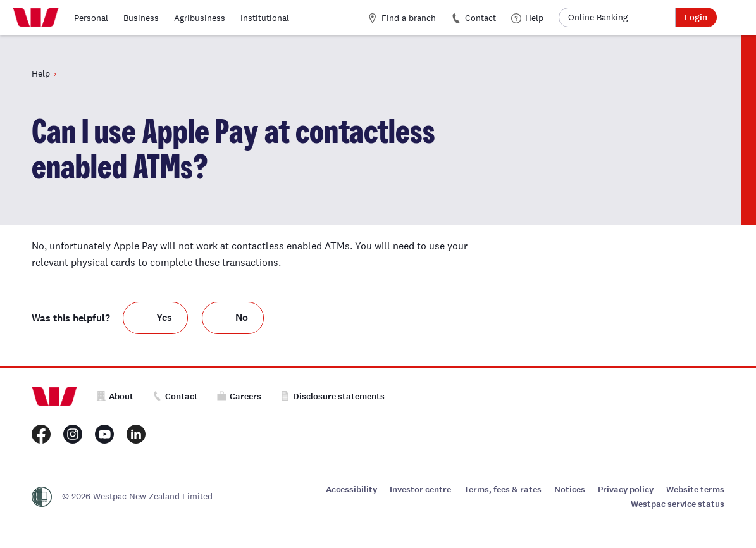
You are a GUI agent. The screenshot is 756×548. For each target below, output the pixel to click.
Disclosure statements (332, 396)
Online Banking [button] (598, 17)
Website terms (695, 489)
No (242, 317)
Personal (91, 18)
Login (696, 17)
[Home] (36, 18)
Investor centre (420, 489)
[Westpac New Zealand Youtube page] (104, 434)
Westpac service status (678, 504)
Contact (474, 18)
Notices (570, 489)
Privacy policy (626, 489)
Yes (164, 317)
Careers (239, 396)
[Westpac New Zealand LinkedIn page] (136, 434)
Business (141, 18)
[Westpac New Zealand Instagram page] (73, 434)
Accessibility (351, 489)
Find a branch (402, 18)
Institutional (265, 18)
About (115, 396)
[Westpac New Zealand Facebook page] (41, 434)
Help (527, 18)
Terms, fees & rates (503, 489)
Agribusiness (200, 18)
